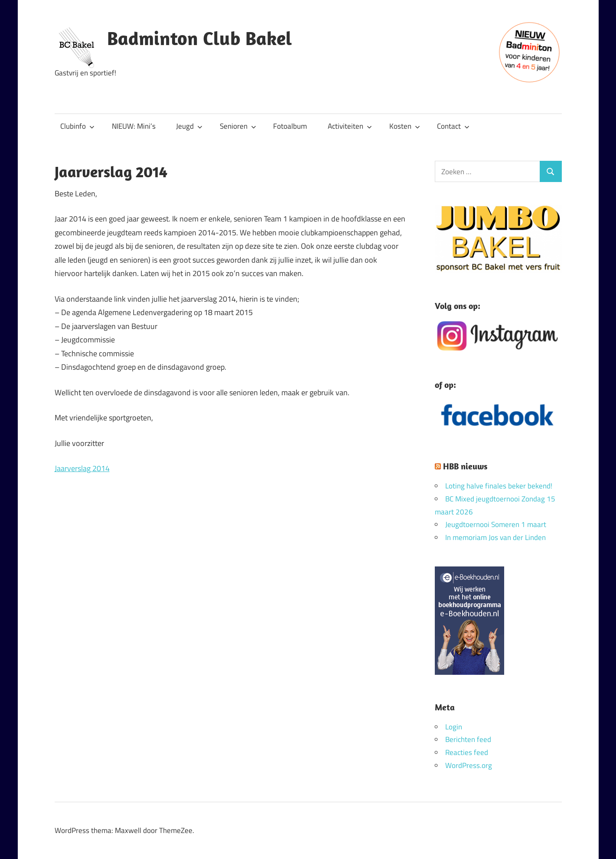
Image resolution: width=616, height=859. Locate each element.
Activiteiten (350, 126)
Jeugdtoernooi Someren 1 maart (496, 524)
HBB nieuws (465, 466)
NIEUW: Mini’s (134, 126)
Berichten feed (468, 739)
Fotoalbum (290, 126)
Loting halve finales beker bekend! (499, 486)
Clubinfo (77, 126)
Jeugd (189, 126)
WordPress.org (469, 765)
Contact (453, 126)
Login (454, 727)
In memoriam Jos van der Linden (495, 537)
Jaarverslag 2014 (82, 468)
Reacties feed (467, 752)
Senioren (238, 126)
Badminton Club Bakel (199, 38)
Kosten (405, 126)
